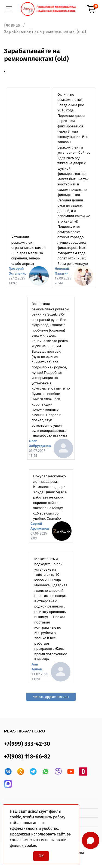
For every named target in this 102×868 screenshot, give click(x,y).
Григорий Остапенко (18, 271)
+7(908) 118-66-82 (27, 757)
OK (41, 856)
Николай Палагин (62, 271)
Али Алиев (37, 667)
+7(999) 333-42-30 (27, 744)
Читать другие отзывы (51, 697)
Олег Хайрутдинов (40, 443)
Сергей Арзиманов (40, 526)
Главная (12, 25)
